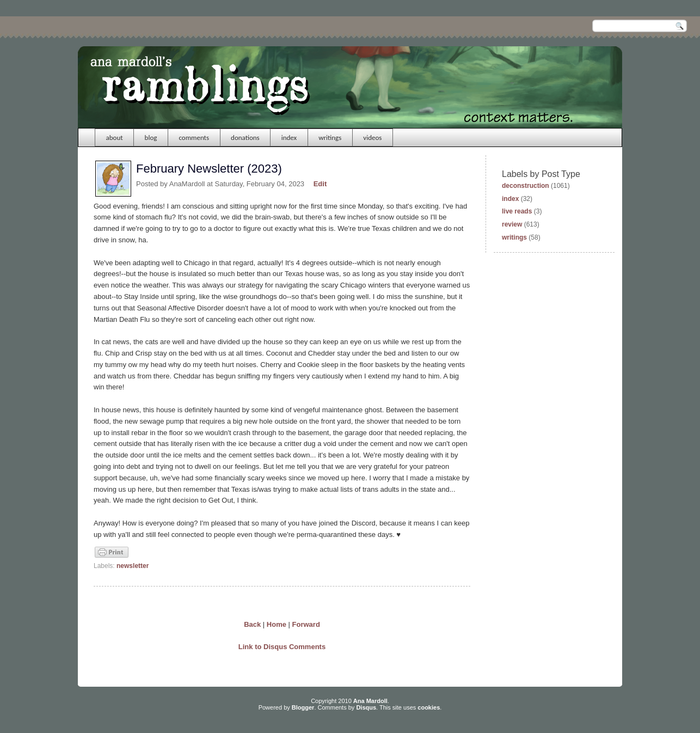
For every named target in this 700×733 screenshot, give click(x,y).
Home (277, 624)
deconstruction (526, 186)
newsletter (133, 566)
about (115, 138)
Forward (306, 624)
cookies (429, 707)
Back (252, 624)
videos (372, 138)
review (512, 224)
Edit (320, 184)
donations (245, 138)
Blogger (303, 707)
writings (330, 138)
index (289, 138)
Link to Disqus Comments (282, 647)
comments (194, 138)
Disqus (366, 707)
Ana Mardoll (370, 701)
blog (151, 138)
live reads (517, 211)
